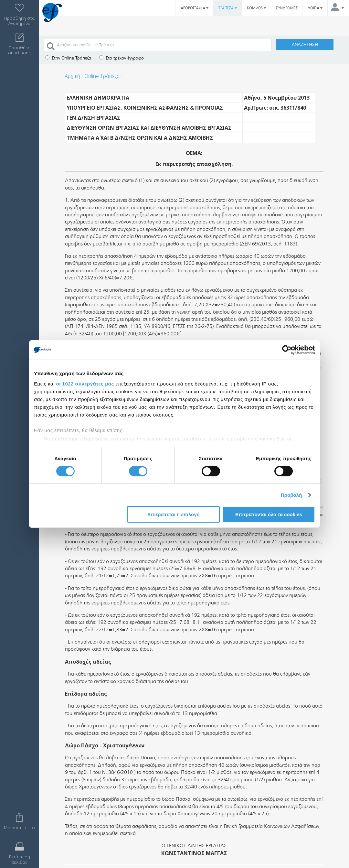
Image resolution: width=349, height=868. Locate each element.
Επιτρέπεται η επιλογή (174, 514)
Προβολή (291, 495)
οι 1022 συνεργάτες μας (85, 383)
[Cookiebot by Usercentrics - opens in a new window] (287, 350)
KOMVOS (256, 8)
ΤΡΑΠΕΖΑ (228, 8)
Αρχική (72, 76)
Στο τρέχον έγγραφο (122, 58)
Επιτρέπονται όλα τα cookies (269, 514)
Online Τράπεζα (102, 76)
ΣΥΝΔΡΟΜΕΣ (287, 8)
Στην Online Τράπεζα (68, 58)
